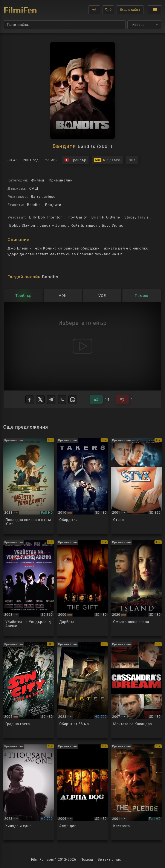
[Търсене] (64, 25)
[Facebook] (30, 400)
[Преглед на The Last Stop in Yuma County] (29, 486)
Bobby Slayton (22, 225)
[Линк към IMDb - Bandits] (107, 160)
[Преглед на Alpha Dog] (82, 792)
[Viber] (62, 400)
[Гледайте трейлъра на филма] (75, 160)
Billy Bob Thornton (46, 217)
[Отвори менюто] (155, 10)
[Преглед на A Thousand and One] (29, 792)
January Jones (53, 225)
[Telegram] (51, 400)
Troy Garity (77, 217)
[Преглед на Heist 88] (82, 690)
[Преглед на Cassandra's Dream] (136, 690)
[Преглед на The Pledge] (136, 792)
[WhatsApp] (73, 400)
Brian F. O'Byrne (106, 217)
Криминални (61, 180)
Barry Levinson (44, 197)
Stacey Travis (137, 217)
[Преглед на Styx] (136, 486)
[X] (40, 400)
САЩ (34, 188)
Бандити (53, 205)
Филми (38, 180)
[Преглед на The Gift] (82, 588)
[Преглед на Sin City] (29, 690)
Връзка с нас (109, 859)
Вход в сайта (130, 10)
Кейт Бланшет (84, 225)
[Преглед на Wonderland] (29, 588)
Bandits (34, 205)
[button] (94, 10)
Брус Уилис (113, 225)
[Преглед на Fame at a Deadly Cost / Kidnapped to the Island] (136, 588)
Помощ (87, 859)
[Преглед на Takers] (82, 486)
